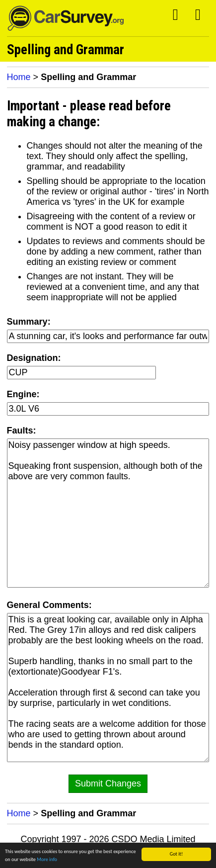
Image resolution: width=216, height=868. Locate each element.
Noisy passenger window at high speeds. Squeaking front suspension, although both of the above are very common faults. (108, 513)
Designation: (34, 358)
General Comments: (49, 605)
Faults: (22, 431)
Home (19, 77)
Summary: (29, 322)
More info (47, 861)
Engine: (23, 394)
